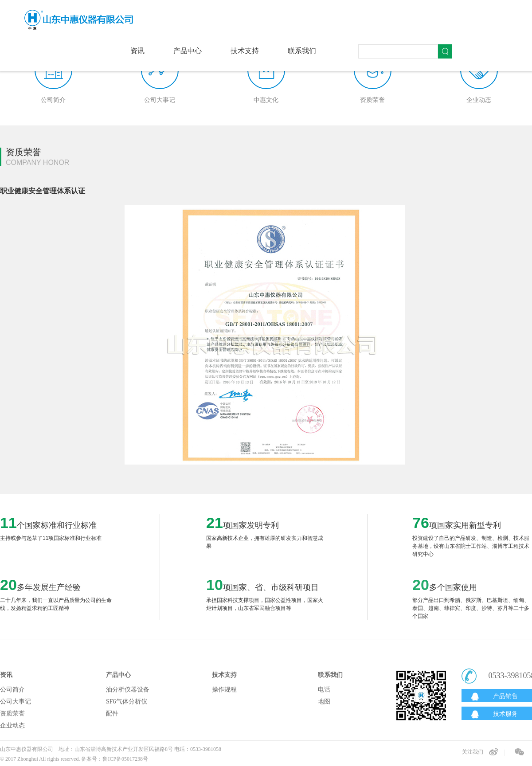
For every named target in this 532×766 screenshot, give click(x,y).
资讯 (137, 51)
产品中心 (188, 51)
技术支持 (245, 51)
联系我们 (302, 51)
